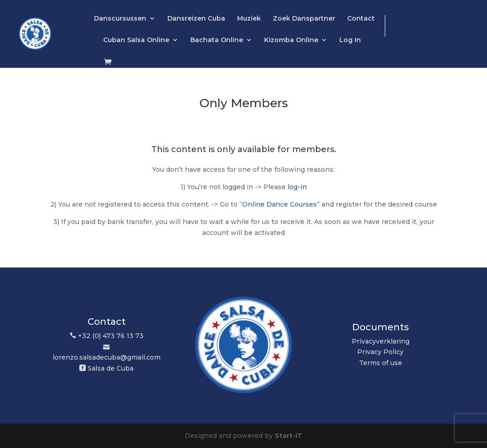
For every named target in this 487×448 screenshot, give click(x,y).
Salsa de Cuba (111, 368)
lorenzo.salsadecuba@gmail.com (107, 357)
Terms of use (381, 363)
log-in (297, 187)
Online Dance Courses (279, 204)
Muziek (249, 19)
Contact (361, 19)
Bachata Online (217, 40)
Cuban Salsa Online (136, 40)
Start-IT (288, 436)
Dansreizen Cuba (196, 19)
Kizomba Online (291, 40)
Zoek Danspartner (304, 19)
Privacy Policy (380, 352)
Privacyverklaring (381, 341)
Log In (350, 40)
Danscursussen (120, 19)
